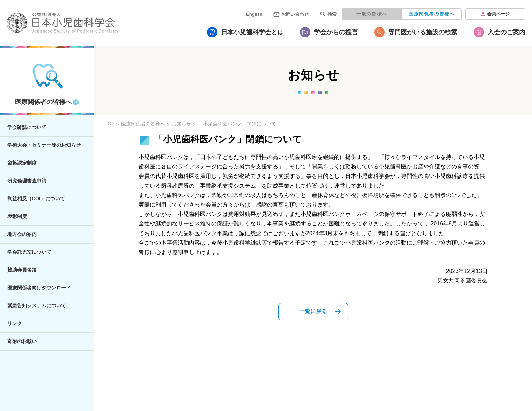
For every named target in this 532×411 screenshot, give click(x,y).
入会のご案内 (507, 32)
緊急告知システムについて (37, 305)
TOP (110, 124)
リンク (15, 323)
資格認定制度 (22, 163)
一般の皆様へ (372, 14)
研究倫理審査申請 (27, 181)
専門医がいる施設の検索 (423, 32)
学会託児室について (29, 252)
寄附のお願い (22, 341)
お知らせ (182, 124)
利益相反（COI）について (36, 199)
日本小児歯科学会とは (252, 32)
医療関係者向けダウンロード (39, 288)
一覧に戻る (313, 311)
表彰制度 (17, 216)
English (254, 14)
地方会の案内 (22, 234)
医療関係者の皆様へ (432, 14)
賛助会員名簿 (22, 270)
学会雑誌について (27, 127)
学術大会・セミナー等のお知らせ (44, 145)
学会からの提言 (336, 32)
